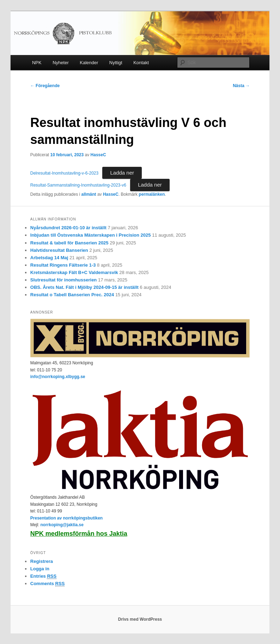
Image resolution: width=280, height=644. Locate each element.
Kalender (89, 63)
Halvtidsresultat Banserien (59, 250)
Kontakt (141, 63)
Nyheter (61, 63)
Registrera (42, 561)
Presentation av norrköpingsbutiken (66, 518)
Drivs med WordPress (140, 619)
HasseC (98, 155)
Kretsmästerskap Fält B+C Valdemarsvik (74, 272)
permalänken (152, 194)
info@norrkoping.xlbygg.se (58, 377)
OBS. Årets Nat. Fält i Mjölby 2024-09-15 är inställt (84, 287)
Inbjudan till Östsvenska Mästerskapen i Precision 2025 (91, 235)
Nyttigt (116, 63)
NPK (37, 63)
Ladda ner (122, 173)
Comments (48, 584)
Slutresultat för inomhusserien (64, 280)
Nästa (241, 86)
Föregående (45, 86)
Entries (43, 576)
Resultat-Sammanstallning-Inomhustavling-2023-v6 (78, 185)
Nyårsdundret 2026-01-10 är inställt (68, 228)
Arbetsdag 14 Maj (49, 258)
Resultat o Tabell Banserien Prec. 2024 (72, 295)
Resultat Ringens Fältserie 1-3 (63, 265)
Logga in (40, 569)
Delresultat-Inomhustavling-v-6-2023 (64, 173)
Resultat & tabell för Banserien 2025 (69, 243)
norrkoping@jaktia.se (62, 525)
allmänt (89, 194)
